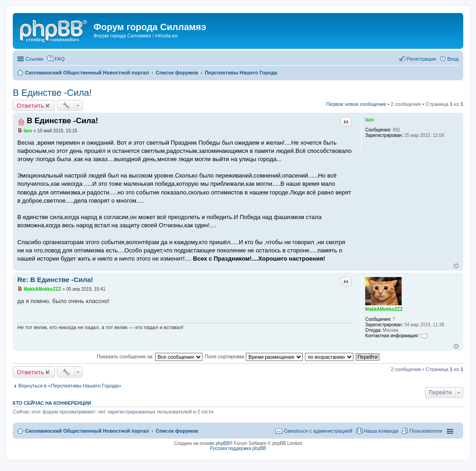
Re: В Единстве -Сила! (55, 280)
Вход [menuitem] (453, 59)
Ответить (31, 105)
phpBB (222, 443)
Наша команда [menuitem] (381, 431)
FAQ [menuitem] (60, 59)
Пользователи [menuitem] (426, 431)
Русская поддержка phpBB (238, 448)
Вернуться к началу (456, 266)
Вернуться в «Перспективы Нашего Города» (70, 386)
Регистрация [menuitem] (421, 59)
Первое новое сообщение (356, 104)
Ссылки (34, 59)
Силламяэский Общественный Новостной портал (87, 431)
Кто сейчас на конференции (52, 403)
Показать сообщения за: (150, 356)
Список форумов (177, 431)
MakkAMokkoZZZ (384, 309)
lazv (370, 120)
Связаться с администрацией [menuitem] (318, 431)
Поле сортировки (254, 356)
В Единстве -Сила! (52, 93)
